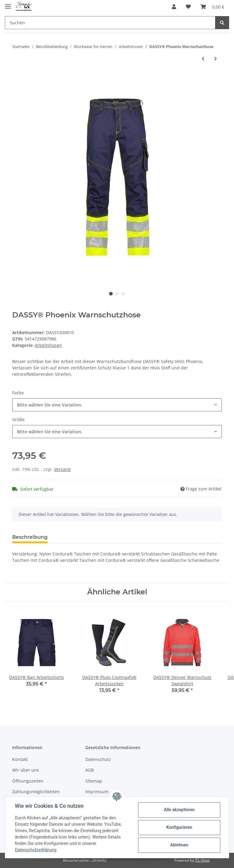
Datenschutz (98, 759)
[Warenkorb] (212, 7)
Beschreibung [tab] (30, 537)
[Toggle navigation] (8, 4)
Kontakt (20, 759)
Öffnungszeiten (28, 781)
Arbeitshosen (48, 345)
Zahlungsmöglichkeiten (36, 792)
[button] (174, 7)
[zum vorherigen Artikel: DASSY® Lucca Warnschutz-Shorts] (203, 59)
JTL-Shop (202, 860)
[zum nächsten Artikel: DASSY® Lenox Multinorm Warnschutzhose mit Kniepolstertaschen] (216, 59)
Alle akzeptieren (179, 810)
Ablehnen (179, 845)
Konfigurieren (179, 827)
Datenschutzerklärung (36, 850)
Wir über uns (26, 770)
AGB (90, 770)
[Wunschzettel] (188, 7)
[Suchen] (110, 23)
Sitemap (94, 781)
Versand (62, 469)
